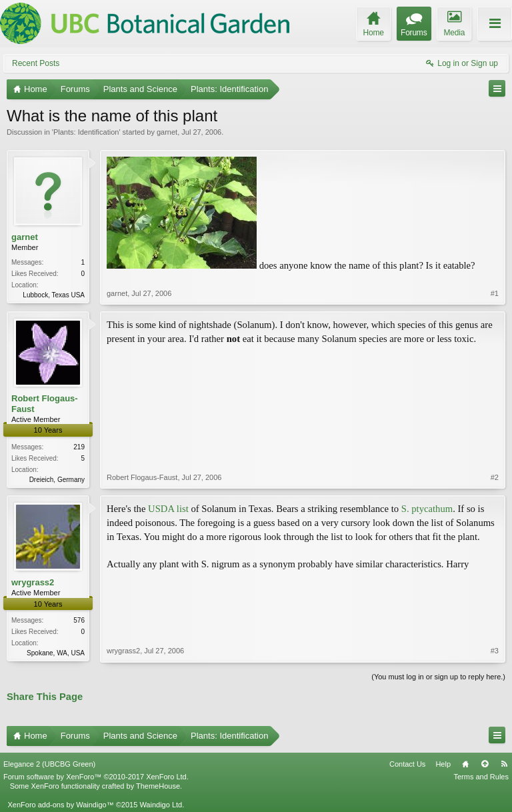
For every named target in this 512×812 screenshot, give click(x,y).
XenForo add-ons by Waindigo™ (60, 805)
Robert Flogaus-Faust (45, 404)
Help (443, 764)
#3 (495, 651)
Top (485, 764)
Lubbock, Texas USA (54, 295)
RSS (504, 764)
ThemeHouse (158, 786)
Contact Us (407, 764)
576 (79, 620)
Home (465, 764)
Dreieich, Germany (57, 480)
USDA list (168, 509)
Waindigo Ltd (161, 805)
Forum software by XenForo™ (96, 777)
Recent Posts (36, 63)
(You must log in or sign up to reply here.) (438, 677)
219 (79, 447)
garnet (167, 132)
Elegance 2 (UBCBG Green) (49, 764)
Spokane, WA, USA (56, 653)
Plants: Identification (86, 132)
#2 (495, 477)
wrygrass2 (33, 582)
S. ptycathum (427, 509)
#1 (495, 293)
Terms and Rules (481, 777)
